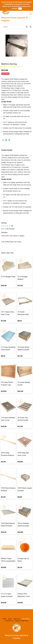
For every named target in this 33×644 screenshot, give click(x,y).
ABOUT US (17, 619)
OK (20, 9)
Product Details (7, 150)
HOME (4, 619)
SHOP (10, 619)
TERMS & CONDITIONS (21, 621)
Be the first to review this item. (12, 66)
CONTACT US (9, 621)
